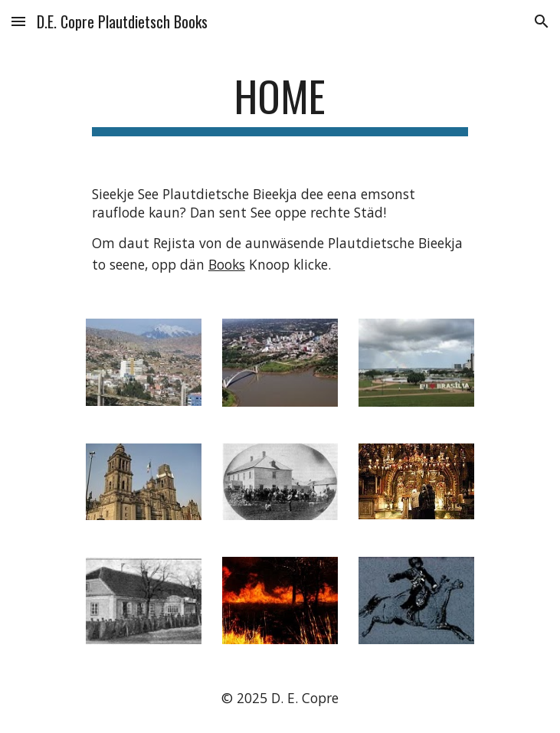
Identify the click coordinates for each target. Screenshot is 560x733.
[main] (280, 103)
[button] (18, 21)
